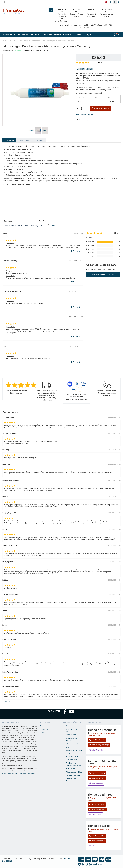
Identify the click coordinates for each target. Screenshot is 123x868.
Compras (43, 733)
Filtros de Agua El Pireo (74, 772)
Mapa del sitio (71, 769)
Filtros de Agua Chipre (73, 744)
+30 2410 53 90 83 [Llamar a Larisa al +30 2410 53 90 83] (97, 836)
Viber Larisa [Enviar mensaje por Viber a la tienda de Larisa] (95, 846)
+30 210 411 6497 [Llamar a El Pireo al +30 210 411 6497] (97, 804)
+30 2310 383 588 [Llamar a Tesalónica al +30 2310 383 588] (97, 740)
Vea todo (7, 702)
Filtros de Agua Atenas (74, 775)
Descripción (9, 140)
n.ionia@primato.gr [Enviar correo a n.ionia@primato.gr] (97, 778)
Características (25, 140)
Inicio (5, 41)
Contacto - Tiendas (72, 726)
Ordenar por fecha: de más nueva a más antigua (23, 226)
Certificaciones (71, 735)
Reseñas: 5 (98, 63)
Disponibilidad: (8, 51)
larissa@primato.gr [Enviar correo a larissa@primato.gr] (97, 841)
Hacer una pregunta (85, 115)
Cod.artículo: (27, 51)
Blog (67, 747)
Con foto (54, 225)
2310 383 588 (68, 859)
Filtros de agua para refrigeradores (32, 41)
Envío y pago (84, 120)
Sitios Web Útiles (72, 760)
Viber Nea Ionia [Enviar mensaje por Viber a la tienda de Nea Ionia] (96, 783)
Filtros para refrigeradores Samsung (61, 41)
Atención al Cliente (72, 756)
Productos (13, 41)
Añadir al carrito (100, 108)
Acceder (43, 726)
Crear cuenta (44, 729)
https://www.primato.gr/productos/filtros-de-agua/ (19, 773)
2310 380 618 (7, 861)
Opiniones (39, 140)
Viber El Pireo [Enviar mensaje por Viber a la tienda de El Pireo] (95, 815)
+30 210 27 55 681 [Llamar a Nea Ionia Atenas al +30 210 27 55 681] (97, 773)
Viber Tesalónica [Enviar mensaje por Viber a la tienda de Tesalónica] (96, 750)
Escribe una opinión (85, 69)
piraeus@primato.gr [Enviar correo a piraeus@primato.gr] (97, 810)
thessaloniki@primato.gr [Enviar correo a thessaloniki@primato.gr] (99, 745)
